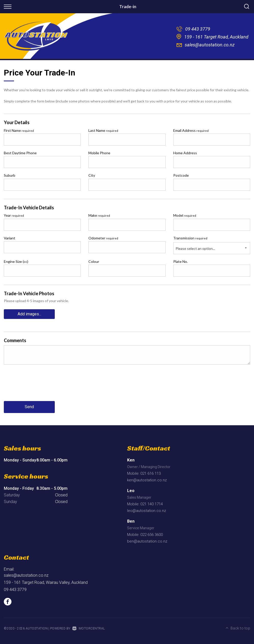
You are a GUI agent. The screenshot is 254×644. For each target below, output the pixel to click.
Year (14, 215)
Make (99, 215)
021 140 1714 (152, 504)
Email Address (191, 130)
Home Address (185, 153)
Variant (10, 238)
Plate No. (181, 261)
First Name (19, 130)
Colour (94, 261)
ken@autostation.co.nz (147, 480)
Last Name (103, 130)
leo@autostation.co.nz (147, 511)
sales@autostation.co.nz (210, 45)
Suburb (10, 175)
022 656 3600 (152, 535)
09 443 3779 (198, 29)
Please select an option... (195, 248)
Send (29, 407)
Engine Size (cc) (16, 261)
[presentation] (43, 387)
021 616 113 (151, 473)
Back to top (238, 628)
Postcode (181, 175)
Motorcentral (89, 628)
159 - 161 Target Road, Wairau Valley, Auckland (46, 582)
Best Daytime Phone (20, 153)
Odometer (103, 238)
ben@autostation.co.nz (147, 541)
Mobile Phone (99, 153)
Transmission (190, 238)
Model (185, 215)
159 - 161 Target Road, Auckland (216, 37)
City (92, 175)
